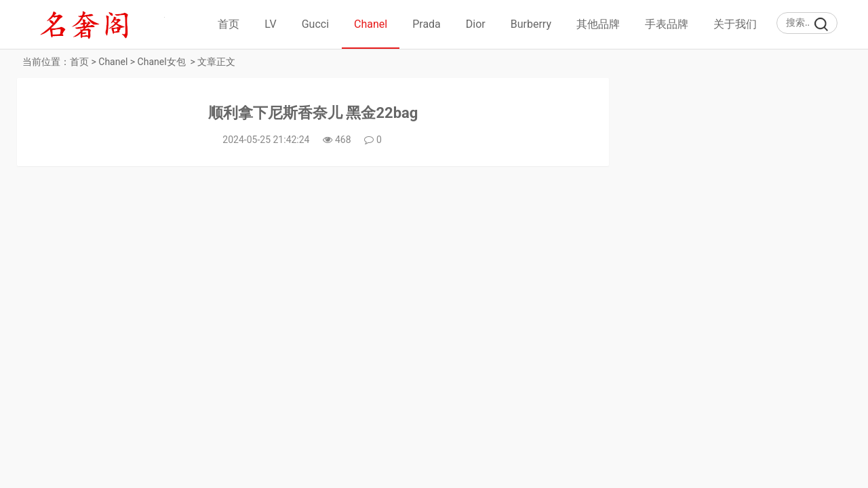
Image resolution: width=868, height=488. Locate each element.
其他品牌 (598, 24)
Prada (427, 24)
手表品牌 (667, 24)
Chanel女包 (162, 62)
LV (270, 24)
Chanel (371, 24)
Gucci (315, 24)
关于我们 (735, 24)
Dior (476, 24)
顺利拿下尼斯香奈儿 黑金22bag (313, 113)
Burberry (531, 24)
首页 (229, 24)
